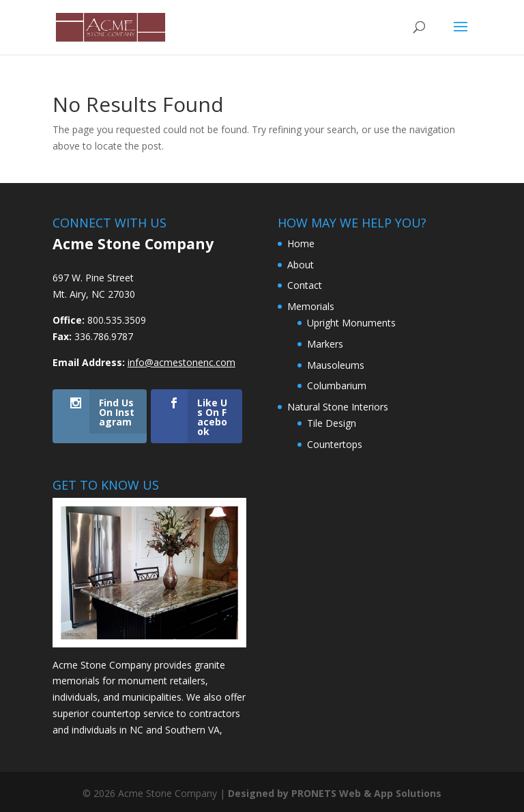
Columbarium (337, 386)
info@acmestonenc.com (181, 362)
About (301, 265)
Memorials (311, 306)
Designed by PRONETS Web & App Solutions (335, 793)
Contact (305, 285)
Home (301, 243)
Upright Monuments (351, 323)
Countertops (335, 444)
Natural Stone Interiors (338, 407)
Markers (325, 344)
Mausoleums (336, 365)
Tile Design (332, 423)
